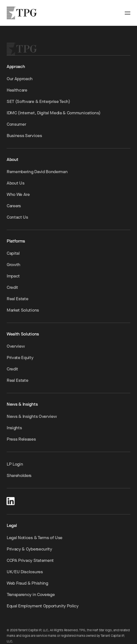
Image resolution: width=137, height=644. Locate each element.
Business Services (24, 136)
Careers (14, 206)
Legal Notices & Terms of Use (35, 538)
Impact (13, 276)
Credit (12, 287)
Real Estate (17, 299)
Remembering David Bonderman (37, 172)
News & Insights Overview (32, 416)
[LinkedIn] (11, 500)
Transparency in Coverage (31, 594)
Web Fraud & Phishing (27, 583)
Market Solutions (23, 310)
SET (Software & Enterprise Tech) (38, 101)
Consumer (16, 124)
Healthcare (17, 90)
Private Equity (20, 358)
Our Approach (20, 79)
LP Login (15, 464)
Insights (14, 428)
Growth (14, 265)
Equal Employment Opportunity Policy (43, 606)
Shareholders (19, 475)
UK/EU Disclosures (25, 572)
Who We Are (18, 194)
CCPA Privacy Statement (30, 560)
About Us (15, 183)
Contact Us (17, 217)
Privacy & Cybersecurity (29, 549)
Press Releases (21, 439)
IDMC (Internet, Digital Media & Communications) (54, 113)
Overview (16, 346)
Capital (13, 253)
